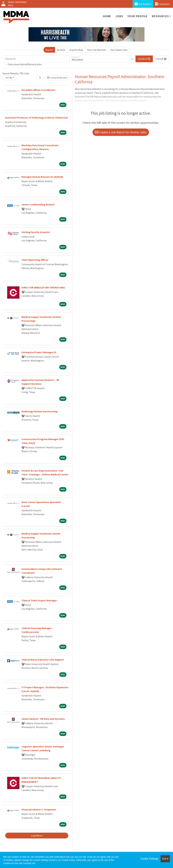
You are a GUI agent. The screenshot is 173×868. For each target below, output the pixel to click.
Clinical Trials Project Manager (39, 600)
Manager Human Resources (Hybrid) (42, 177)
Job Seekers (143, 4)
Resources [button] (160, 16)
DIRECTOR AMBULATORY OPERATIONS (43, 287)
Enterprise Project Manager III (39, 352)
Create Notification (57, 78)
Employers (162, 4)
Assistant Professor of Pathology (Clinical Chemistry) (36, 118)
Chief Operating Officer (35, 260)
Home (107, 16)
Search (49, 50)
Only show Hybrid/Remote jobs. (25, 64)
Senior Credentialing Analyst (38, 204)
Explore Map (76, 50)
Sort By (9, 78)
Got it (165, 859)
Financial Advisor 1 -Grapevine (39, 809)
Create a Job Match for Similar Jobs (121, 132)
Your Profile (138, 16)
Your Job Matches (97, 50)
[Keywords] (37, 59)
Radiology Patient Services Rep (40, 411)
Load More (37, 836)
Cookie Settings (149, 859)
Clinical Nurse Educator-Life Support (43, 660)
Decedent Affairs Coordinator (38, 90)
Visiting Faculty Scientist (36, 232)
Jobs (119, 16)
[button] (161, 59)
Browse (61, 50)
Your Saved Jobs (119, 50)
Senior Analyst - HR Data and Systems (43, 719)
